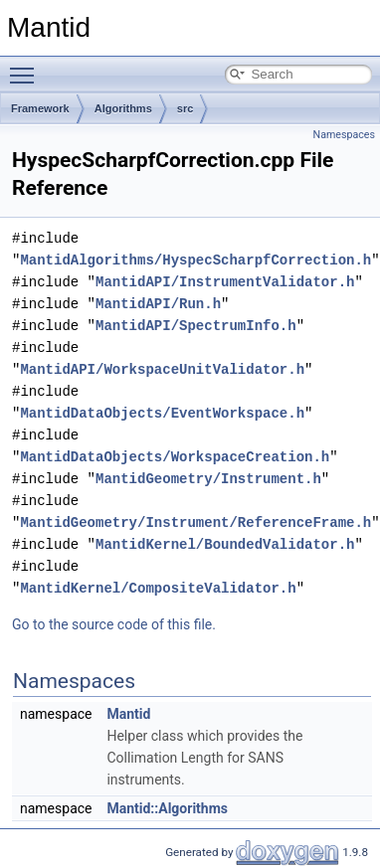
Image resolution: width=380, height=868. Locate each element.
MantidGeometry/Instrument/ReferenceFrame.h (195, 522)
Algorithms (123, 108)
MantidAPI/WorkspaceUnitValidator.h (162, 369)
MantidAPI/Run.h (158, 304)
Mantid (128, 714)
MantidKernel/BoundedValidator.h (225, 544)
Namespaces (344, 135)
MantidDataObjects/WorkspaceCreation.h (175, 457)
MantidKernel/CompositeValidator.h (158, 588)
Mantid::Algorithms (167, 808)
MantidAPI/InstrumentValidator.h (225, 282)
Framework (40, 108)
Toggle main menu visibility (27, 67)
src (186, 108)
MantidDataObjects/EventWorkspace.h (162, 413)
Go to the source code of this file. (114, 624)
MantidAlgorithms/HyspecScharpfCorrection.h (195, 260)
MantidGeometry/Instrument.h (208, 479)
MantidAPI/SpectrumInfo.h (196, 326)
